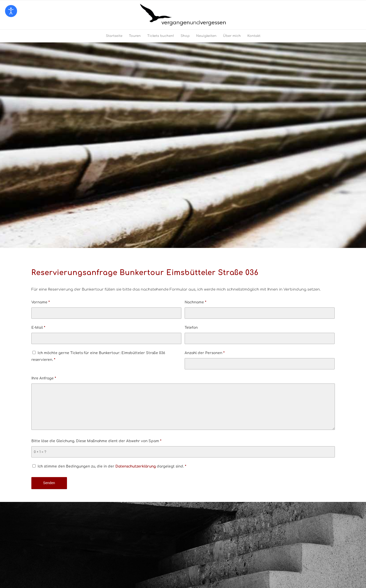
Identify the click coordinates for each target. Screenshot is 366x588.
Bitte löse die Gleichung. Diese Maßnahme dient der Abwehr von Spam (96, 441)
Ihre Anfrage (44, 378)
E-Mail (38, 328)
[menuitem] (114, 36)
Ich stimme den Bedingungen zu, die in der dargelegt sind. (112, 466)
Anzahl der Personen (205, 353)
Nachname (195, 302)
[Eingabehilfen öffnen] (11, 11)
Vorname (41, 302)
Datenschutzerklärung (136, 466)
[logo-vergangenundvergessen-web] (183, 15)
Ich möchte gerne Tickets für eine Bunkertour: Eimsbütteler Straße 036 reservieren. (98, 356)
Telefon (191, 328)
